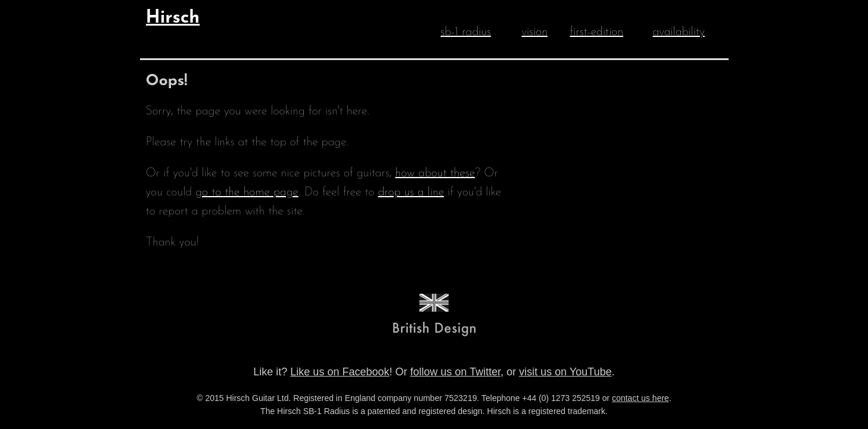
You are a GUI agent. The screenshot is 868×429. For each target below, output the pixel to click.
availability (679, 32)
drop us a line (411, 192)
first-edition (597, 32)
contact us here (640, 398)
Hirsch (173, 18)
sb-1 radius (466, 32)
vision (535, 32)
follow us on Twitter (455, 372)
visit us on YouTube (565, 372)
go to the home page (247, 192)
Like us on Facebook (340, 372)
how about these (435, 173)
